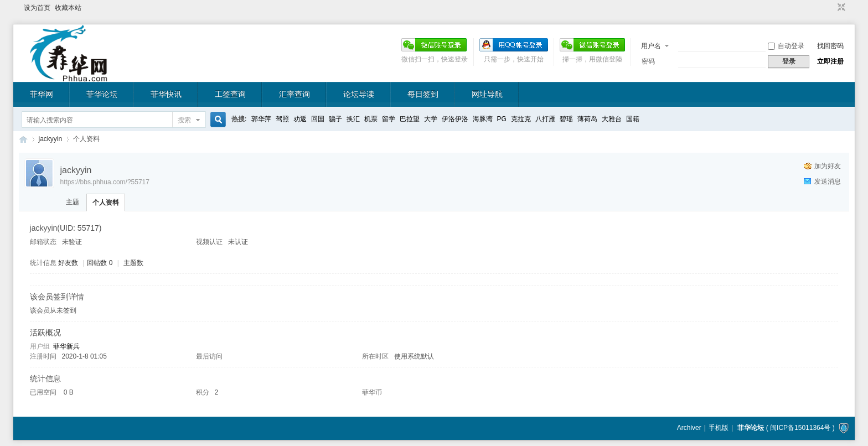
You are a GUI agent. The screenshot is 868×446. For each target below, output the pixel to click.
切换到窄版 (840, 8)
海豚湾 (483, 119)
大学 (431, 119)
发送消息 (828, 181)
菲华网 (42, 94)
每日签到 (423, 94)
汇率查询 (294, 94)
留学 (389, 119)
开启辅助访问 (831, 8)
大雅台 (612, 119)
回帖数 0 (100, 263)
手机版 (719, 428)
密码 (648, 61)
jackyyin (51, 139)
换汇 (353, 119)
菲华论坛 (102, 94)
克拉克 (521, 119)
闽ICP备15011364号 (800, 428)
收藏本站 (68, 8)
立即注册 (830, 61)
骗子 (335, 119)
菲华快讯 (166, 94)
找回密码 (830, 46)
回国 (318, 119)
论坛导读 (359, 94)
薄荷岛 (587, 119)
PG (502, 119)
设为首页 (37, 8)
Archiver (689, 428)
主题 (73, 202)
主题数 (133, 263)
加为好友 (828, 166)
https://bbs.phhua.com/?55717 (105, 182)
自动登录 (786, 46)
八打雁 (545, 119)
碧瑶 (566, 119)
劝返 (300, 119)
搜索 (184, 120)
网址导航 (487, 94)
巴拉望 (410, 119)
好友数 (69, 263)
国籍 (633, 119)
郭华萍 (261, 119)
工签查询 (230, 94)
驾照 (282, 119)
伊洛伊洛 (455, 119)
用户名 (651, 46)
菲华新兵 (66, 346)
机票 (371, 119)
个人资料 (106, 203)
